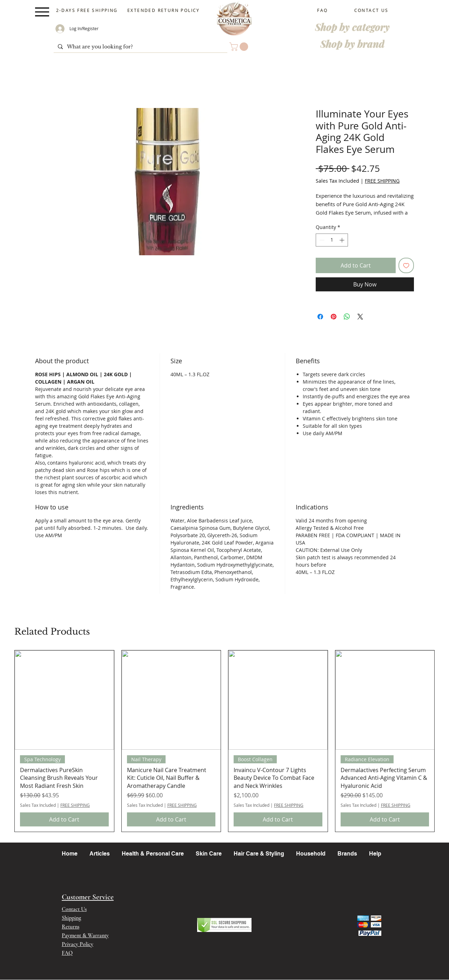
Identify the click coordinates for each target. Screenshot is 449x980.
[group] (224, 741)
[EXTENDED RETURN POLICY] (164, 10)
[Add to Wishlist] (406, 265)
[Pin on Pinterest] (334, 317)
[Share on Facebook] (320, 317)
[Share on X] (360, 317)
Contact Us (74, 909)
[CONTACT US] (372, 10)
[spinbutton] (332, 240)
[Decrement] (321, 240)
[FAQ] (323, 10)
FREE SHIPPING (382, 181)
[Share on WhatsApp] (347, 317)
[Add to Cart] (64, 819)
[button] (240, 47)
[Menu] (42, 12)
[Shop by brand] (352, 43)
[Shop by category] (352, 27)
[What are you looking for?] (140, 47)
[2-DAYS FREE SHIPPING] (88, 10)
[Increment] (343, 240)
